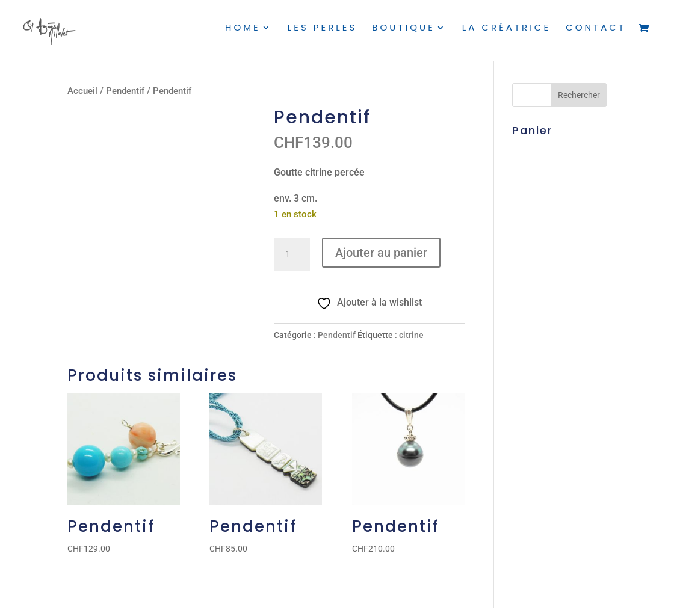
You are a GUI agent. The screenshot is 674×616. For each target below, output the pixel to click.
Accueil (82, 91)
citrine (411, 335)
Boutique (402, 34)
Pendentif (125, 91)
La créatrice (506, 34)
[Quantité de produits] (292, 254)
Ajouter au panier (381, 253)
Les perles (320, 34)
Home (240, 34)
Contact (596, 34)
